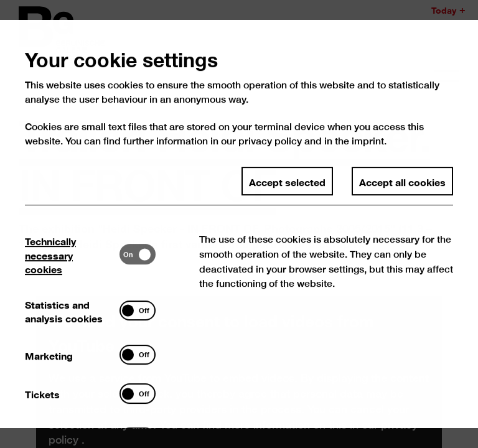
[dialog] (239, 224)
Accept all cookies (402, 189)
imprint (368, 149)
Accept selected (287, 189)
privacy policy (270, 149)
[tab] (73, 262)
